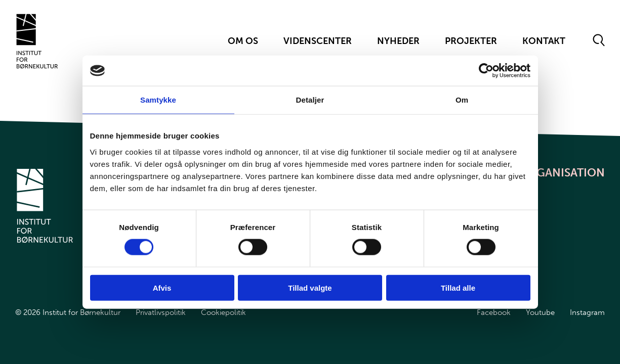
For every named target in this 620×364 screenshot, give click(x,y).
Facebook (494, 312)
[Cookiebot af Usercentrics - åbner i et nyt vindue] (486, 71)
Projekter (471, 41)
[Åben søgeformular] (599, 41)
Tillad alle (458, 287)
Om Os (243, 41)
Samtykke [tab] (158, 100)
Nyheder (398, 41)
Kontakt (544, 41)
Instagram (587, 312)
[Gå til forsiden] (37, 41)
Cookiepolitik (223, 312)
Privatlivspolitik (161, 312)
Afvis (162, 287)
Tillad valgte (310, 287)
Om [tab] (462, 100)
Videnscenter (318, 41)
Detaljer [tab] (310, 100)
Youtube (540, 312)
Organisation (563, 173)
